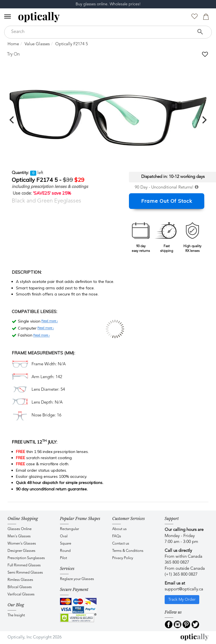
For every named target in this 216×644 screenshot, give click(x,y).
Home (13, 44)
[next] (204, 120)
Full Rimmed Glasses (24, 565)
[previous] (12, 120)
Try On (13, 54)
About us (119, 529)
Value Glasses (37, 44)
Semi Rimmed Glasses (25, 573)
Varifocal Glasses (21, 594)
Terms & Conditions (128, 551)
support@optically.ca (184, 589)
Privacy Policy (123, 558)
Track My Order (182, 600)
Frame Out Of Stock (167, 201)
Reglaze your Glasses (77, 579)
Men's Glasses (19, 536)
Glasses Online (20, 529)
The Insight (16, 615)
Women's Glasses (22, 544)
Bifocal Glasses (20, 587)
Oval (64, 536)
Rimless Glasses (20, 580)
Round (65, 551)
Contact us (121, 544)
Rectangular (69, 529)
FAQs (117, 536)
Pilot (63, 558)
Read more (50, 321)
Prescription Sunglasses (26, 558)
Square (66, 544)
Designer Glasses (21, 551)
